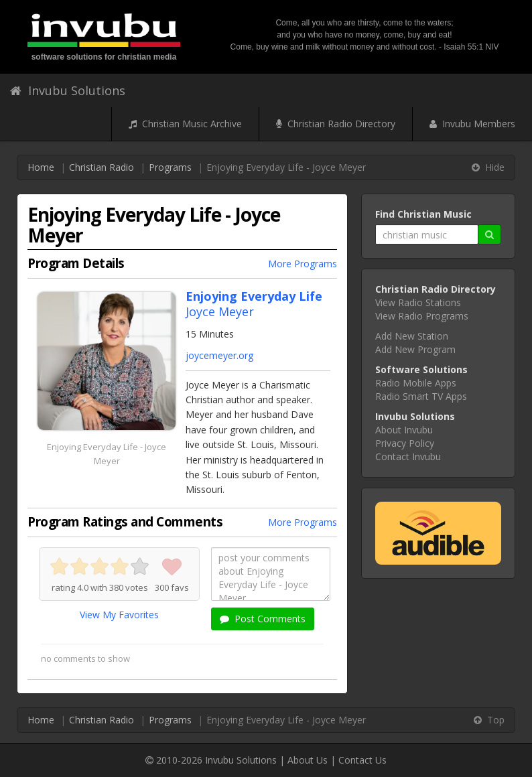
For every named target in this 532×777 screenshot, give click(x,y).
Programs (170, 167)
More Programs (303, 264)
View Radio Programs (422, 316)
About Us (308, 760)
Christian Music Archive (185, 124)
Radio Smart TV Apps (421, 396)
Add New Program (415, 349)
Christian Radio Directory (336, 124)
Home (41, 167)
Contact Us (362, 760)
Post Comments (263, 619)
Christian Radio (102, 167)
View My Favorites (119, 615)
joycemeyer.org (219, 355)
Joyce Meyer (220, 311)
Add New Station (412, 336)
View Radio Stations (418, 302)
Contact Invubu (408, 456)
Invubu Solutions (68, 90)
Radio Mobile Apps (416, 383)
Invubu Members (472, 124)
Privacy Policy (405, 443)
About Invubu (404, 430)
